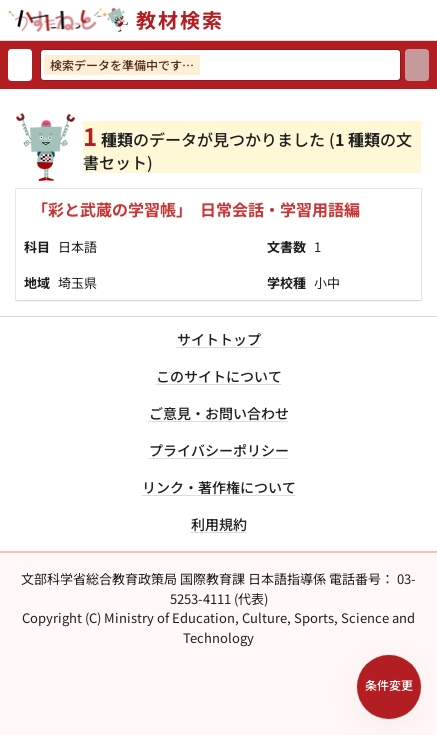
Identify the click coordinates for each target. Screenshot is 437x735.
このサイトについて (219, 376)
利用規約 (219, 524)
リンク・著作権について (219, 487)
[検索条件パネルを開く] (389, 687)
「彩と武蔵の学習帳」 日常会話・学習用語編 (196, 209)
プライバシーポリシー (219, 450)
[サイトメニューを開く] (429, 20)
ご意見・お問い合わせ (219, 413)
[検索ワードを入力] (220, 65)
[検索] (417, 65)
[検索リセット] (20, 65)
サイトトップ (219, 339)
